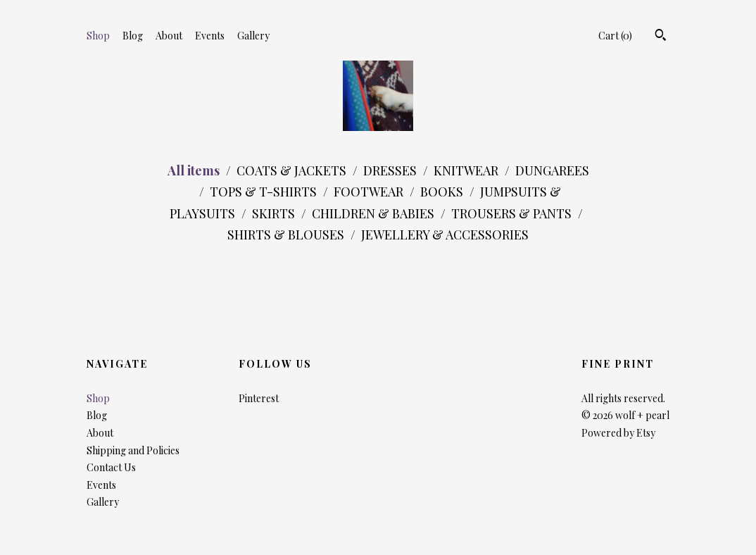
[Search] (661, 37)
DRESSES (391, 170)
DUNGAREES (552, 170)
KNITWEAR (467, 170)
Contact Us (111, 467)
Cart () (615, 36)
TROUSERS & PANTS (513, 213)
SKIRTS (275, 213)
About (169, 36)
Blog (133, 36)
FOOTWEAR (370, 192)
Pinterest (259, 398)
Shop (98, 36)
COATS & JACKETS (293, 170)
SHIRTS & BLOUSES (287, 235)
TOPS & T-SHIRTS (265, 192)
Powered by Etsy (618, 433)
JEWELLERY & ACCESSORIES (445, 235)
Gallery (253, 36)
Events (210, 36)
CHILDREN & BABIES (374, 213)
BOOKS (443, 192)
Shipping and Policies (133, 450)
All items (195, 170)
